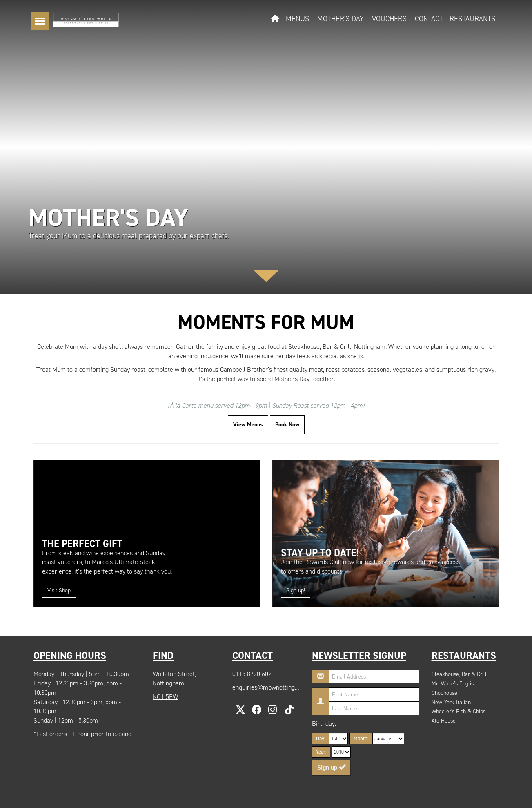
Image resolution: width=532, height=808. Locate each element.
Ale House (444, 721)
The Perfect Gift (82, 544)
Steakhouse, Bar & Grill (459, 674)
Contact (429, 19)
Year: (321, 752)
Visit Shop (59, 590)
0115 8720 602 (252, 674)
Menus (297, 19)
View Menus (248, 425)
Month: (361, 738)
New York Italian (451, 702)
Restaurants (472, 19)
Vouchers (389, 19)
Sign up (331, 767)
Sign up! (296, 590)
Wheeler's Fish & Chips (459, 711)
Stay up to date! (320, 553)
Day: (321, 738)
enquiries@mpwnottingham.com (276, 687)
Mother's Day (341, 19)
